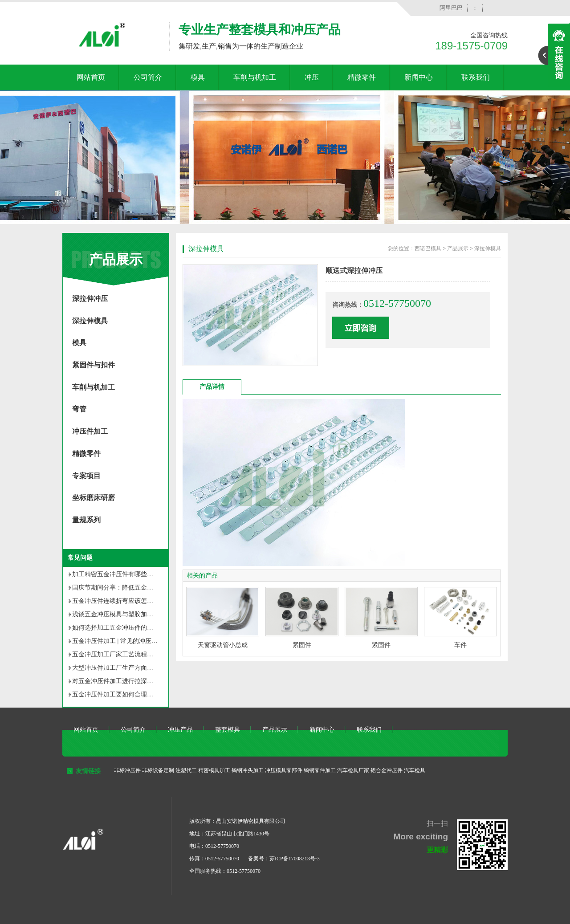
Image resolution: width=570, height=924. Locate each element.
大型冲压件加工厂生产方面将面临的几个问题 (134, 668)
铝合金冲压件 (387, 770)
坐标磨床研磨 (94, 498)
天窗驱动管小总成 (223, 645)
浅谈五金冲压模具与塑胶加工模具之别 (125, 614)
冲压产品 (180, 730)
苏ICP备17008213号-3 (295, 859)
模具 (198, 77)
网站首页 (91, 77)
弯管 (79, 409)
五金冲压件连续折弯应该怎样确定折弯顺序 (131, 601)
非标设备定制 (158, 770)
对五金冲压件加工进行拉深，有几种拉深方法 (134, 681)
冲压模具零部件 (284, 770)
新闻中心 (419, 77)
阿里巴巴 (451, 8)
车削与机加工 (255, 77)
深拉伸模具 (90, 321)
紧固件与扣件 (94, 365)
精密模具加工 (214, 770)
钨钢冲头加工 (248, 770)
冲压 (312, 77)
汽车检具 (415, 770)
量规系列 (86, 520)
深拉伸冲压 (90, 299)
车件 (460, 645)
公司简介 (148, 77)
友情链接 (88, 771)
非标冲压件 (127, 770)
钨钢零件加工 (320, 770)
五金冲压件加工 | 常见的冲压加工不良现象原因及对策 (146, 641)
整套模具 (228, 730)
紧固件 (302, 645)
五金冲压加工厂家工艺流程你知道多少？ (128, 654)
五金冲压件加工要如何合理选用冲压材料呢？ (134, 694)
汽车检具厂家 (353, 770)
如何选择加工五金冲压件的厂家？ (119, 628)
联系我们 (476, 77)
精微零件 (362, 77)
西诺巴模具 (428, 248)
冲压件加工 (90, 431)
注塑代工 (186, 770)
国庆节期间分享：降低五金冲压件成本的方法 (134, 588)
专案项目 (86, 476)
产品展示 (116, 259)
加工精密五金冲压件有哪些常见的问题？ (128, 574)
